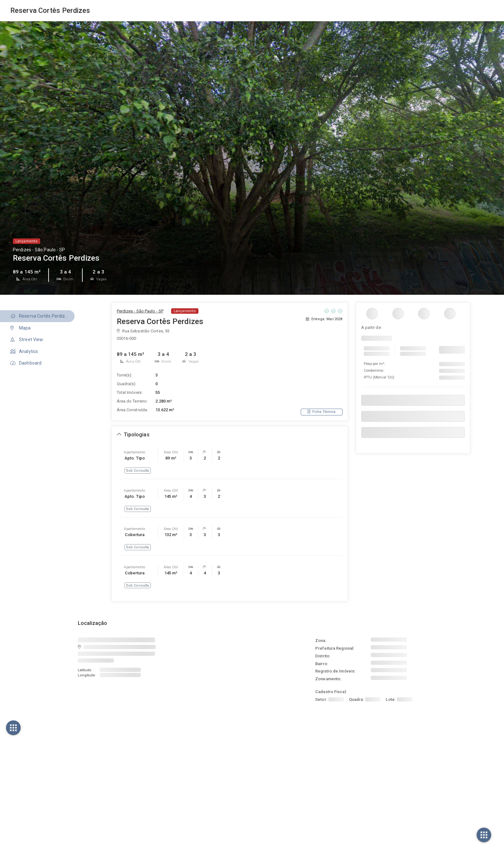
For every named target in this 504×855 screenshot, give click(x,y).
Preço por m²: (374, 364)
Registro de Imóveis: (335, 671)
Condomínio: (374, 371)
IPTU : (379, 377)
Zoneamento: (328, 679)
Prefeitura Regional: (335, 648)
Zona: (321, 641)
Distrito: (323, 656)
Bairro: (322, 664)
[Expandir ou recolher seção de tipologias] (133, 435)
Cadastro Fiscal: (331, 692)
